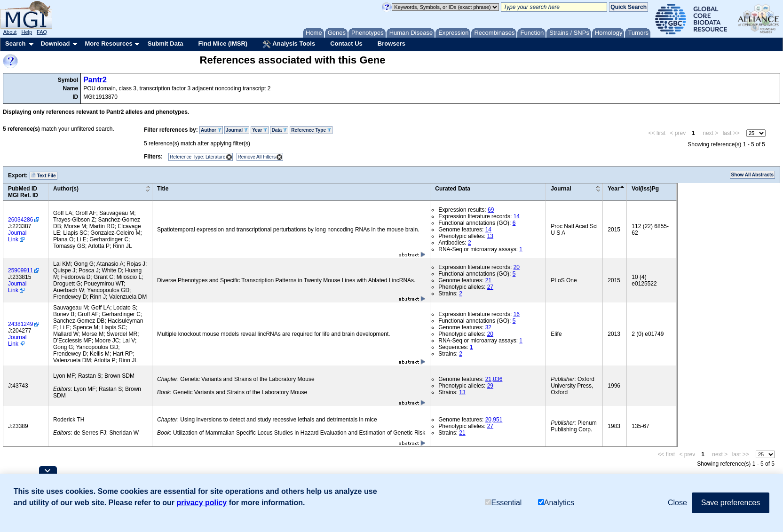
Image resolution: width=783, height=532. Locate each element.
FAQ (42, 32)
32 (488, 327)
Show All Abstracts (752, 175)
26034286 (20, 220)
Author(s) (66, 189)
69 (491, 210)
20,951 (494, 420)
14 (517, 216)
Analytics (556, 503)
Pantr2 (95, 80)
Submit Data (166, 44)
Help (27, 32)
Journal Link (17, 236)
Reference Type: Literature (198, 157)
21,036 (494, 379)
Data (279, 130)
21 (488, 280)
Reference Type (311, 130)
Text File (43, 175)
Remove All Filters (257, 157)
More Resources (108, 44)
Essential (503, 503)
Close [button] (677, 503)
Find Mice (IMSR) (223, 44)
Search (15, 44)
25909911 (20, 270)
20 (517, 267)
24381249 (20, 324)
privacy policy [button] (202, 503)
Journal (237, 130)
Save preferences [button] (731, 503)
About (10, 32)
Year (260, 130)
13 (490, 236)
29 (490, 386)
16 (517, 314)
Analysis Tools (289, 44)
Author (211, 130)
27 (490, 287)
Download (55, 44)
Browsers (391, 44)
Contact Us (346, 44)
